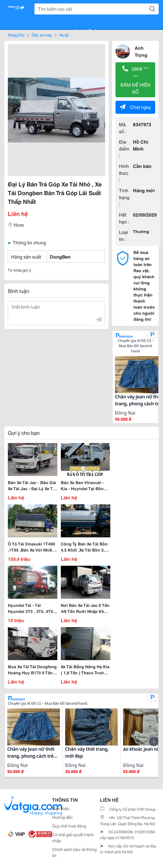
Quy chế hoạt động (69, 826)
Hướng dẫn (62, 817)
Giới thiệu (61, 808)
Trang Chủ (16, 35)
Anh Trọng (141, 51)
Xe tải (64, 35)
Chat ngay (135, 107)
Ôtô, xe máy (42, 35)
